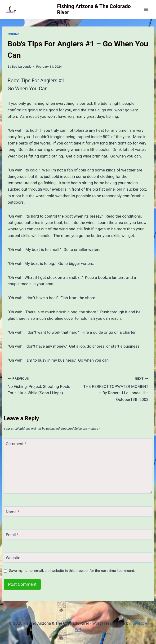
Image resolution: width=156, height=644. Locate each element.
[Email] (78, 535)
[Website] (78, 558)
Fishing (13, 34)
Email (12, 535)
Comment (16, 444)
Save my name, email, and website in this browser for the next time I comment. (72, 571)
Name (13, 512)
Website (13, 558)
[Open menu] (146, 9)
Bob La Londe (22, 66)
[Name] (78, 511)
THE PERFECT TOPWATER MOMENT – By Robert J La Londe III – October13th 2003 (115, 388)
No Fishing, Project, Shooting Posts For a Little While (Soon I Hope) (41, 385)
